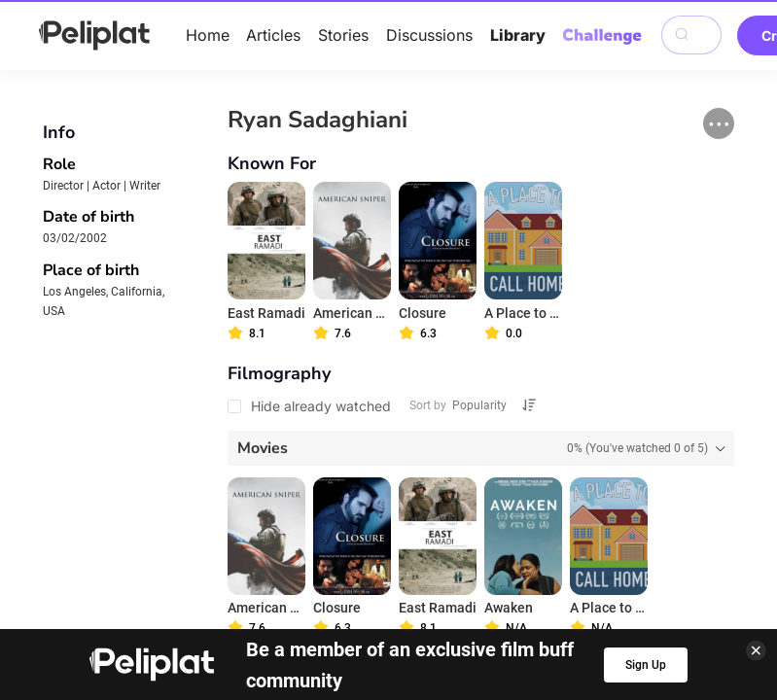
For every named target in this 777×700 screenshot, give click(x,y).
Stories (343, 35)
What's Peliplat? (633, 525)
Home (208, 35)
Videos (444, 498)
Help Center (129, 525)
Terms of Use (372, 525)
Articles (273, 35)
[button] (719, 123)
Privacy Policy (247, 525)
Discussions (429, 35)
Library (518, 35)
